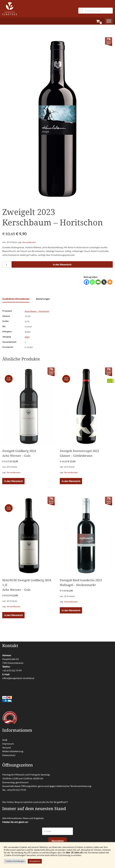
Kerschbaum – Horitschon (37, 311)
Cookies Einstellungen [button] (15, 861)
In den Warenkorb (62, 264)
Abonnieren (57, 841)
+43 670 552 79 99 (12, 670)
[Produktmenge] (7, 264)
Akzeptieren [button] (35, 861)
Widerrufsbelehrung (13, 751)
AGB (5, 740)
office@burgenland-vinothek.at (18, 678)
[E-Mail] (57, 831)
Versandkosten (29, 242)
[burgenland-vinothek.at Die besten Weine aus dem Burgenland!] (10, 9)
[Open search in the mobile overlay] (96, 6)
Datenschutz (9, 755)
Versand (7, 747)
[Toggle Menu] (109, 21)
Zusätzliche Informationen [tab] (16, 299)
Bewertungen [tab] (43, 299)
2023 (27, 337)
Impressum (8, 744)
